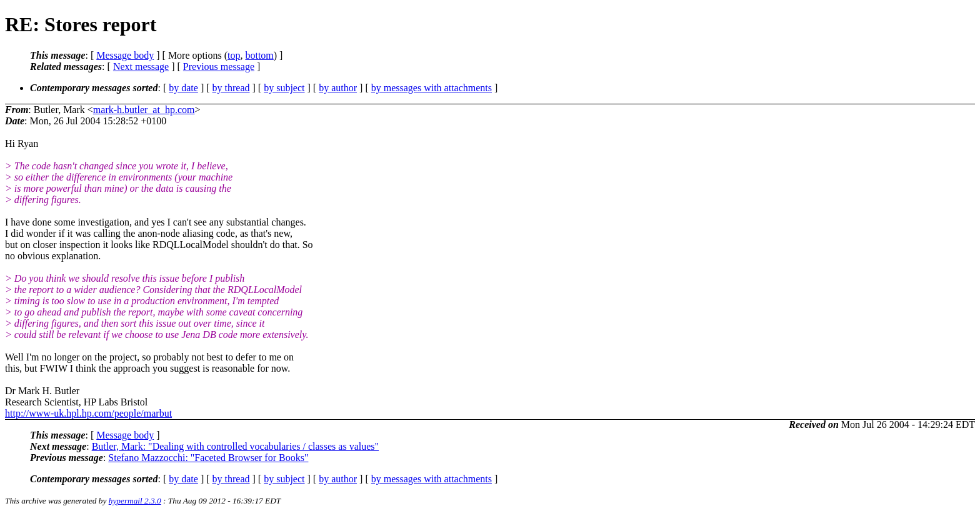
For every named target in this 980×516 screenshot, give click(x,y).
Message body (125, 55)
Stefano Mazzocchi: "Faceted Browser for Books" (208, 458)
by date (183, 88)
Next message (141, 67)
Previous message (219, 67)
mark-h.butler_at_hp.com (144, 110)
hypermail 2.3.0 (135, 501)
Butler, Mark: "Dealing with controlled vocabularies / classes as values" (235, 446)
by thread (231, 88)
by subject (284, 88)
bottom (259, 55)
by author (338, 88)
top (234, 55)
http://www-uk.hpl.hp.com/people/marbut (88, 413)
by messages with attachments (432, 88)
